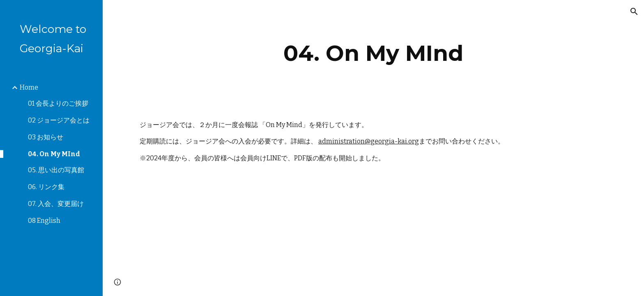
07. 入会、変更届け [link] (56, 204)
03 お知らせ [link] (46, 137)
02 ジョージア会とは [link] (59, 120)
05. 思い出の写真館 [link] (56, 170)
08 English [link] (44, 221)
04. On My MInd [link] (54, 154)
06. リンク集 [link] (46, 187)
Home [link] (29, 87)
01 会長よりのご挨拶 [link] (58, 103)
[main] (373, 53)
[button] (634, 12)
